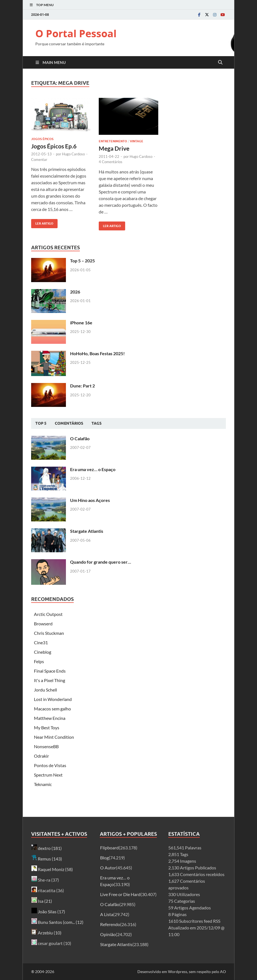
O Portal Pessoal (76, 33)
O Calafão (80, 438)
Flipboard (109, 848)
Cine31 (41, 642)
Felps (39, 661)
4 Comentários (111, 162)
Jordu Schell (45, 690)
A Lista (107, 914)
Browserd (43, 624)
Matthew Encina (50, 718)
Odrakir (41, 756)
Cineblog (43, 652)
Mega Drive (114, 148)
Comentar (39, 160)
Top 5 (41, 423)
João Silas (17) (48, 911)
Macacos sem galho (52, 709)
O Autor (108, 868)
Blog (104, 858)
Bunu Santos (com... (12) (57, 922)
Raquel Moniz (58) (52, 869)
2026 (75, 292)
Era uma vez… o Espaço (93, 469)
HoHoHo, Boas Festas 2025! (97, 353)
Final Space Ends (50, 671)
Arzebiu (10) (46, 933)
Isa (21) (42, 901)
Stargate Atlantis (87, 531)
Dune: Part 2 (82, 386)
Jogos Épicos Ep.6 (54, 146)
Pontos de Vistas (50, 765)
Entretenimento (113, 141)
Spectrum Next (48, 775)
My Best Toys (47, 727)
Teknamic (43, 784)
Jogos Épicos (42, 139)
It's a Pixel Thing (50, 680)
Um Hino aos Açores (90, 500)
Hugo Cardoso (73, 154)
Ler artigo (42, 222)
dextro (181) (47, 848)
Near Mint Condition (54, 737)
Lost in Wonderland (53, 699)
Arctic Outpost (48, 614)
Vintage (137, 141)
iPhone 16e (81, 323)
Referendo (110, 924)
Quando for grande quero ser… (101, 562)
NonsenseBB (46, 746)
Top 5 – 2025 (82, 261)
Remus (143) (47, 859)
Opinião (108, 934)
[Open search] (220, 63)
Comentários (69, 423)
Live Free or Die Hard (120, 894)
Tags (97, 423)
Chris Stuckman (49, 633)
